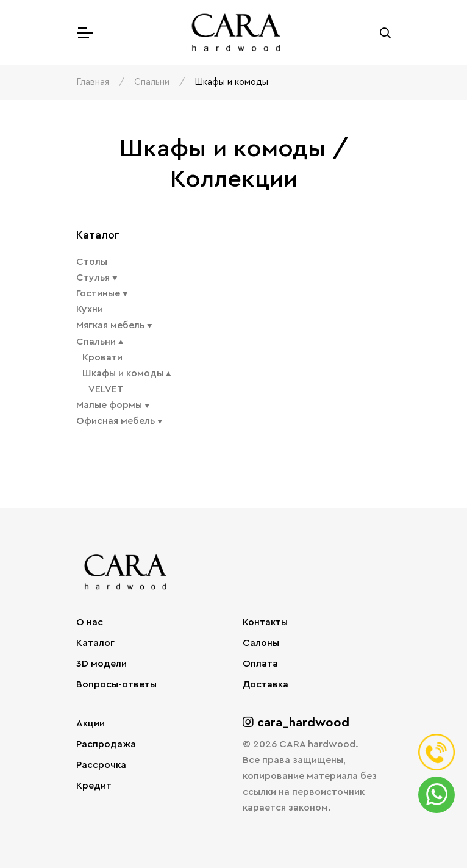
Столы (92, 262)
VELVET (106, 389)
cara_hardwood (296, 723)
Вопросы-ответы (116, 684)
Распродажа (106, 744)
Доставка (266, 684)
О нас (90, 622)
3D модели (102, 664)
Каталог (95, 643)
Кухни (90, 309)
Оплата (260, 664)
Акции (91, 723)
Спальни (152, 82)
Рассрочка (101, 765)
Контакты (265, 622)
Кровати (102, 357)
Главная (93, 82)
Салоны (261, 643)
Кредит (94, 786)
